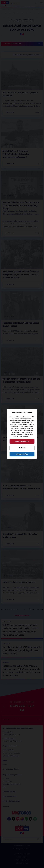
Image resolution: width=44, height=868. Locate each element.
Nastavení (22, 448)
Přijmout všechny (22, 454)
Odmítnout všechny (22, 441)
